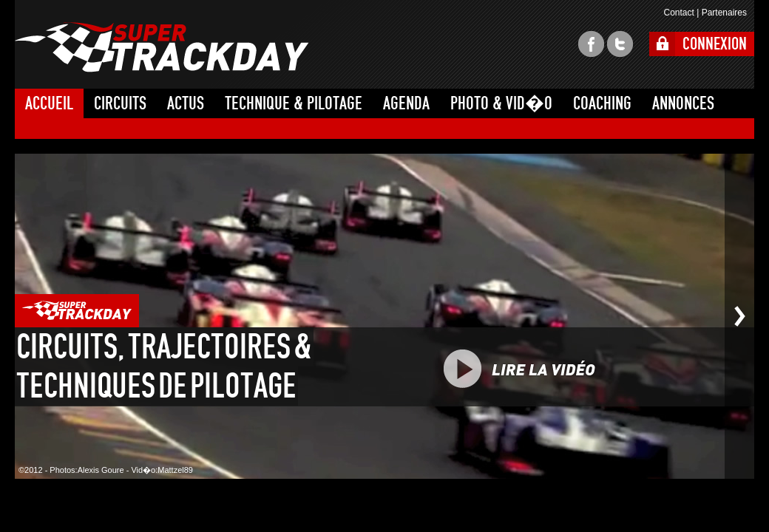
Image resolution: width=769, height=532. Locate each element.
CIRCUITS (120, 103)
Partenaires (724, 13)
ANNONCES (683, 103)
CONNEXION (715, 44)
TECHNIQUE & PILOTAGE (294, 103)
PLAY (553, 369)
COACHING (602, 103)
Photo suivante (739, 316)
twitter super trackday (620, 44)
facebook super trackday (591, 44)
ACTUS (186, 103)
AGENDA (406, 103)
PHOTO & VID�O (501, 103)
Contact (678, 13)
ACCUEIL (49, 103)
